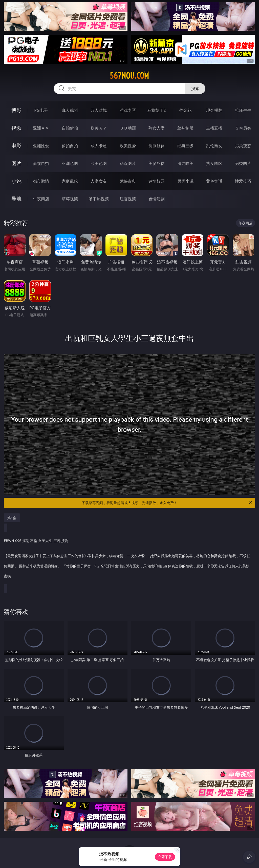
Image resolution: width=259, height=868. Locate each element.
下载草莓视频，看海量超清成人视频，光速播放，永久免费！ (167, 503)
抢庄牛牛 (243, 110)
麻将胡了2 (156, 110)
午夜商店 (41, 199)
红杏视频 (128, 199)
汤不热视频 (99, 199)
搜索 (195, 89)
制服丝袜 (157, 146)
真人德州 (70, 110)
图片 (16, 163)
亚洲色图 (70, 163)
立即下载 (165, 857)
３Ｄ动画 (128, 128)
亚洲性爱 (41, 146)
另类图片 (243, 163)
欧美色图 (99, 163)
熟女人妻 (157, 128)
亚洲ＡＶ (41, 128)
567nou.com (129, 76)
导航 (16, 199)
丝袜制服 (185, 128)
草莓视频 (70, 199)
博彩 (16, 110)
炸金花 (185, 110)
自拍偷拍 (70, 128)
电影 (16, 146)
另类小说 (185, 181)
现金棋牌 (214, 110)
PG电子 (41, 110)
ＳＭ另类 (243, 128)
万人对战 (99, 110)
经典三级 (185, 146)
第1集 (12, 518)
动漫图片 (128, 163)
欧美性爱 (128, 146)
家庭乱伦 (70, 181)
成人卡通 (99, 146)
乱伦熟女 (214, 146)
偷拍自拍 (70, 146)
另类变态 (243, 146)
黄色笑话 (214, 181)
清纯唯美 (185, 163)
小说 (16, 181)
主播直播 (214, 128)
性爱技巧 (243, 181)
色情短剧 (157, 199)
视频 (16, 128)
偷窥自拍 (41, 163)
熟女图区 (214, 163)
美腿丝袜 (157, 163)
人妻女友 (99, 181)
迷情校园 (157, 181)
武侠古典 (128, 181)
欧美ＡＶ (99, 128)
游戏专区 (128, 110)
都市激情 (41, 181)
